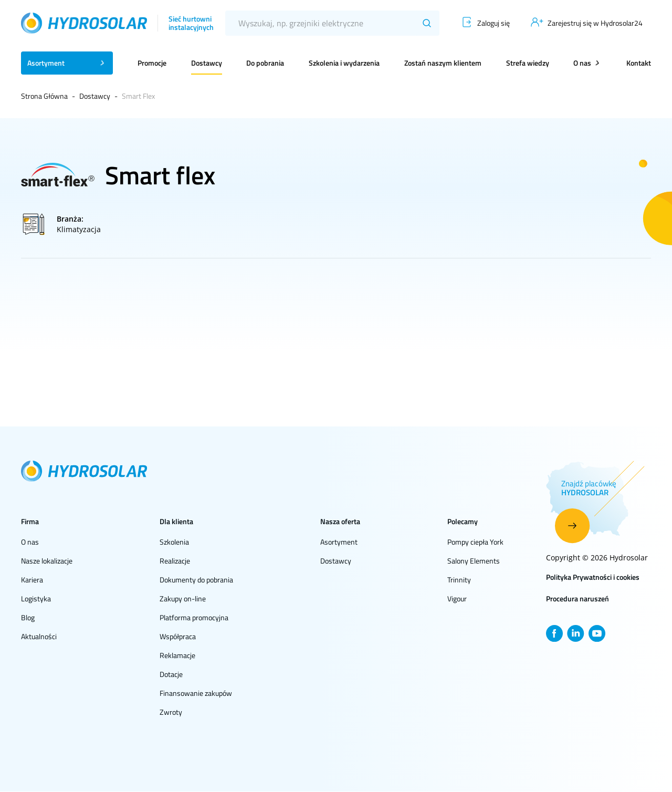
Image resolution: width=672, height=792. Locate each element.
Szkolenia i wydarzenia (344, 63)
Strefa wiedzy (528, 63)
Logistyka (36, 598)
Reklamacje (177, 655)
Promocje (152, 63)
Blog (28, 617)
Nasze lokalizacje (47, 561)
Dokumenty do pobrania (196, 580)
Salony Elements (474, 561)
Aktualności (39, 636)
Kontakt (639, 63)
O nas (30, 542)
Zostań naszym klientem (443, 63)
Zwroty (171, 712)
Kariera (32, 580)
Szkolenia (174, 542)
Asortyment (339, 542)
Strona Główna (44, 96)
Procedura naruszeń (577, 598)
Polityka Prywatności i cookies (593, 577)
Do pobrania (265, 63)
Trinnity (459, 580)
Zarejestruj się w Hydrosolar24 (595, 23)
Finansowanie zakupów (196, 693)
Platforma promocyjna (194, 617)
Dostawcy (207, 63)
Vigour (457, 598)
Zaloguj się (493, 23)
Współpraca (178, 636)
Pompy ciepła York (475, 542)
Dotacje (171, 674)
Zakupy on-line (183, 598)
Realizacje (175, 561)
